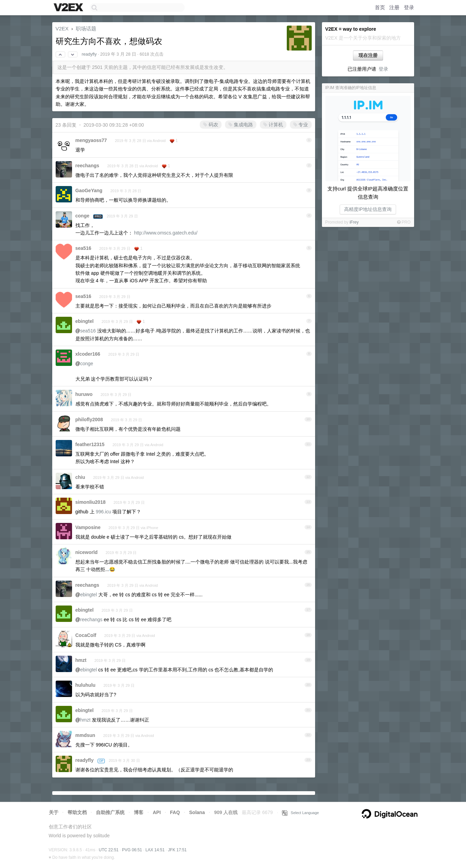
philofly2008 (89, 419)
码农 (211, 125)
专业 (301, 125)
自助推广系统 (110, 812)
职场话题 (86, 29)
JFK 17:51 (177, 850)
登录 (409, 7)
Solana (197, 812)
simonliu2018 (91, 502)
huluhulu (86, 685)
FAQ (175, 812)
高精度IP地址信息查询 (368, 209)
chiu (80, 477)
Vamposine (88, 527)
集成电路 (241, 125)
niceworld (87, 552)
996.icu (103, 512)
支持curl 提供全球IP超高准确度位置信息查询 (368, 193)
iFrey (354, 222)
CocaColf (86, 635)
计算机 (273, 125)
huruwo (84, 394)
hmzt (81, 660)
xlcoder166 (88, 354)
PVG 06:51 (132, 850)
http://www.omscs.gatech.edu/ (166, 233)
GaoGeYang (89, 190)
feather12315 (90, 444)
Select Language (300, 813)
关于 (54, 812)
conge (82, 216)
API (157, 812)
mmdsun (85, 735)
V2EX (62, 29)
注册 (394, 7)
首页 (380, 7)
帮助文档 (77, 812)
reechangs (87, 166)
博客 (139, 812)
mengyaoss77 (91, 140)
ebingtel (85, 321)
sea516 (83, 248)
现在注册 (368, 55)
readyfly (89, 54)
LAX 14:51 (155, 850)
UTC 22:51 (109, 850)
